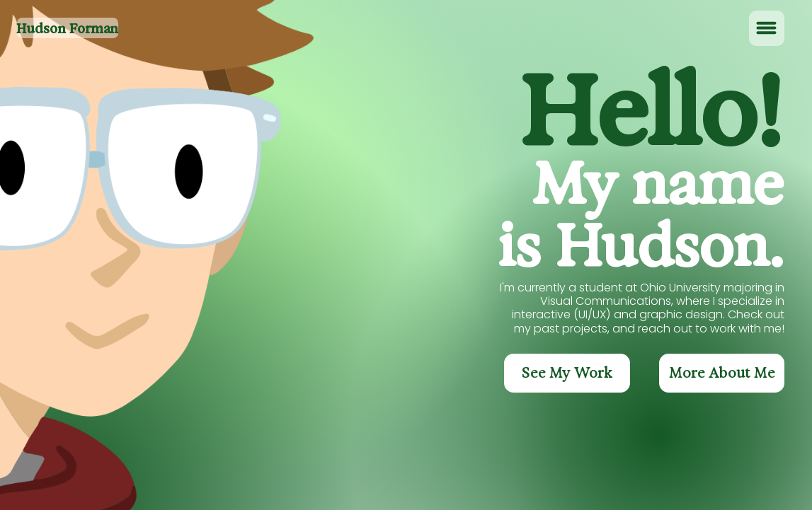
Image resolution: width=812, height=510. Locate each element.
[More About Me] (722, 373)
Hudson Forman (67, 28)
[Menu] (767, 28)
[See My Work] (567, 373)
